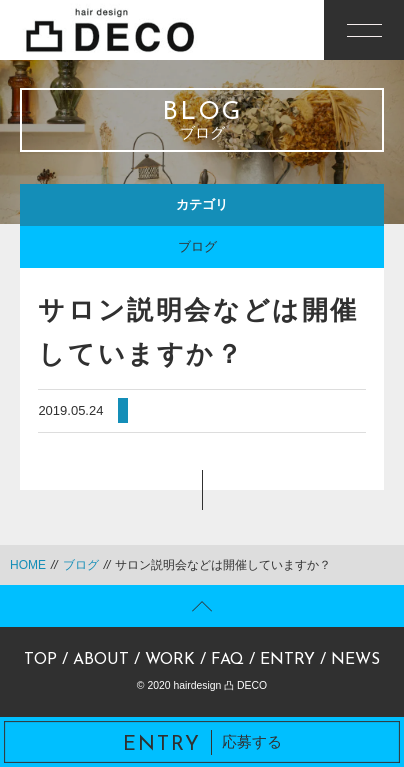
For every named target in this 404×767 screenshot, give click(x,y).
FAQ (227, 660)
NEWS (355, 660)
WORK (170, 660)
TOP (40, 660)
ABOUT (101, 660)
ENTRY (287, 660)
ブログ (197, 246)
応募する (202, 742)
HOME (28, 565)
